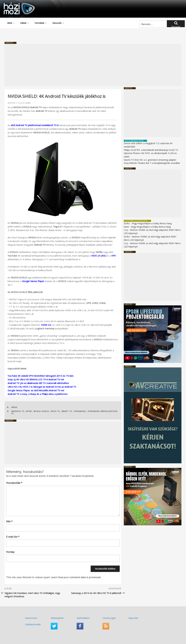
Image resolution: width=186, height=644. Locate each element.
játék (29, 411)
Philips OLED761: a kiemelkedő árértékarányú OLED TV (151, 150)
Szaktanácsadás (33, 624)
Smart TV (67, 411)
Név (9, 521)
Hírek (11, 23)
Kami (126, 227)
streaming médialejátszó (103, 411)
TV (13, 413)
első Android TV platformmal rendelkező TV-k (35, 125)
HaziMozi (15, 4)
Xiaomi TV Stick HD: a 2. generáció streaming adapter (150, 160)
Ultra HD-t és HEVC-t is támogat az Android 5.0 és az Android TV (42, 387)
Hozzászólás (14, 483)
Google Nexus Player (33, 281)
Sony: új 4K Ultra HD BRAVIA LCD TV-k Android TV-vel (36, 379)
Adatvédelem (83, 618)
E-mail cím (13, 537)
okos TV (55, 411)
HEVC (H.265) (98, 256)
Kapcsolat (133, 618)
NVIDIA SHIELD (41, 411)
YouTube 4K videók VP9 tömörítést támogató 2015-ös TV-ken (41, 376)
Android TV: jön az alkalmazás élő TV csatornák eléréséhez (38, 383)
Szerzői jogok (109, 618)
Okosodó (58, 23)
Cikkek (25, 23)
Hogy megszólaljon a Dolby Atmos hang (152, 223)
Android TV (18, 411)
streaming (80, 411)
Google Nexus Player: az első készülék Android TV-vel (36, 390)
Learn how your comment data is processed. (76, 577)
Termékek (41, 23)
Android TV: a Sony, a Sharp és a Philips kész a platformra (37, 394)
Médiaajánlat (57, 618)
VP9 (113, 256)
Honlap (10, 552)
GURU (28, 103)
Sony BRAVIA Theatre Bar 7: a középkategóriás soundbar (152, 163)
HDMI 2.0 (46, 325)
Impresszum (31, 618)
